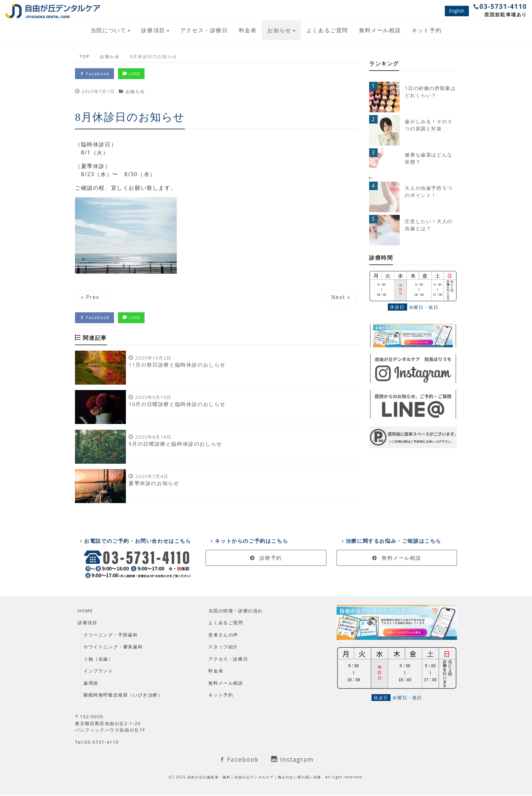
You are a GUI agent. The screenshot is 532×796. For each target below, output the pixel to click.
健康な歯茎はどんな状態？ (429, 158)
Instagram (292, 760)
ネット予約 (426, 30)
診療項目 (153, 30)
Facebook (95, 74)
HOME (85, 611)
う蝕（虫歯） (98, 660)
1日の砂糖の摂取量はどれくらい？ (430, 92)
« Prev (90, 297)
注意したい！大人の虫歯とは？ (429, 225)
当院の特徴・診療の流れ (236, 611)
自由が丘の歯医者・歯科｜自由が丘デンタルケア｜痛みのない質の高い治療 (255, 778)
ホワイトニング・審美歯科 (113, 648)
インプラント (98, 672)
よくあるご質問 (327, 30)
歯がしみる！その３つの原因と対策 (429, 125)
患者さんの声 (223, 635)
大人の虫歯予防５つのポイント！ (429, 191)
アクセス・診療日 (204, 30)
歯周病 (91, 684)
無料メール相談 (380, 30)
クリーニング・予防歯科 (111, 635)
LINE (132, 74)
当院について (109, 30)
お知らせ (279, 30)
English (457, 11)
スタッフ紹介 (223, 648)
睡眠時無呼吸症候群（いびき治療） (123, 696)
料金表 (248, 30)
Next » (341, 297)
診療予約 (266, 559)
